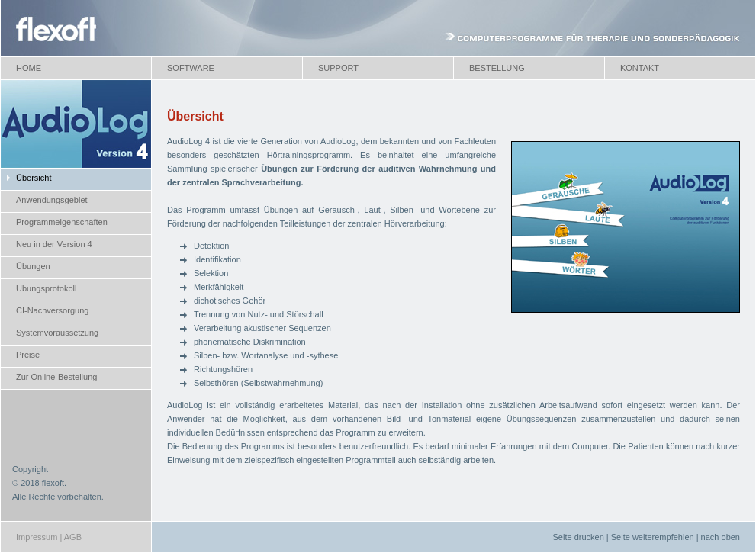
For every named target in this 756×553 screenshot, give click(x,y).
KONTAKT (640, 68)
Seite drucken (579, 537)
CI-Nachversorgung (52, 310)
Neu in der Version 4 (54, 244)
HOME (29, 68)
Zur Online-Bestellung (56, 377)
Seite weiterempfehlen (653, 537)
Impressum (37, 537)
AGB (73, 537)
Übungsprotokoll (47, 288)
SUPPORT (338, 68)
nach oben (721, 537)
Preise (28, 355)
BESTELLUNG (497, 68)
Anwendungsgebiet (52, 200)
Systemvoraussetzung (57, 333)
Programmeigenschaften (62, 222)
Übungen (33, 266)
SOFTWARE (191, 68)
